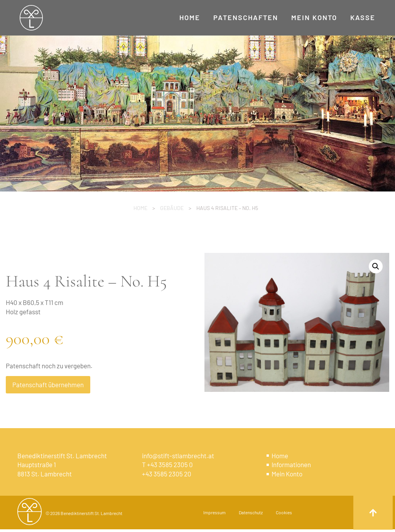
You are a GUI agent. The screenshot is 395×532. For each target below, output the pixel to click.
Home (140, 208)
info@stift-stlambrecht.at (178, 456)
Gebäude (172, 208)
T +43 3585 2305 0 (167, 464)
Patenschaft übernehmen (48, 385)
